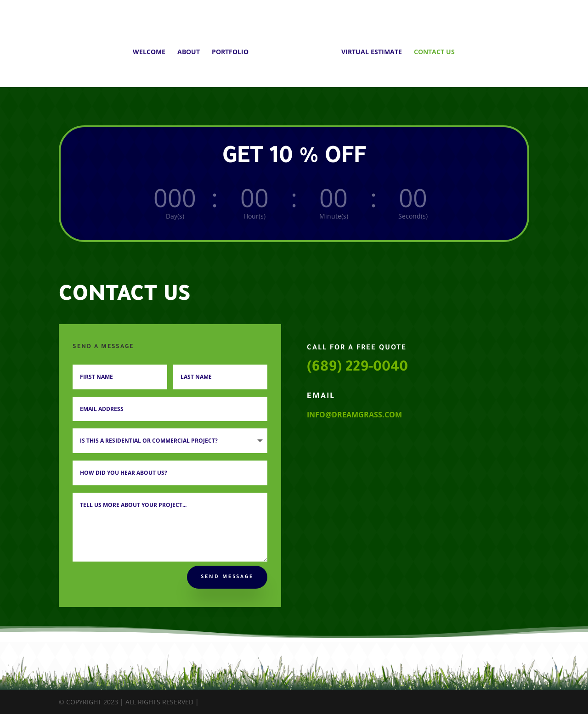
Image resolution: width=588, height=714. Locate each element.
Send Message (227, 577)
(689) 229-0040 (357, 368)
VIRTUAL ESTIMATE (368, 49)
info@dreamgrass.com (354, 415)
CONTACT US (431, 49)
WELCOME (152, 49)
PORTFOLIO (233, 49)
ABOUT (192, 49)
